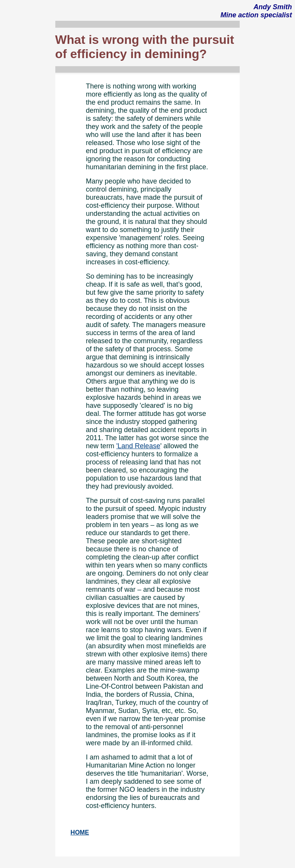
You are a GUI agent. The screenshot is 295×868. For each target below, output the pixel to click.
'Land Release (138, 446)
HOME (80, 832)
